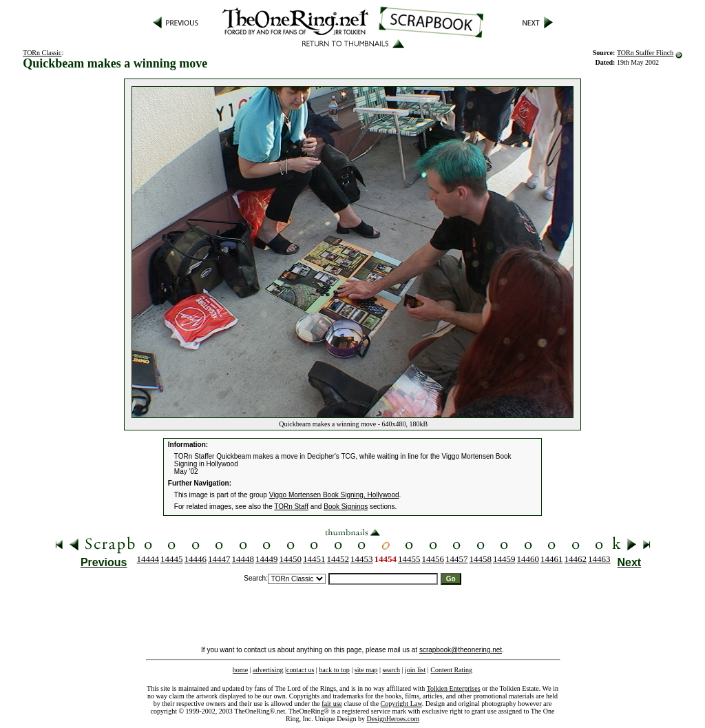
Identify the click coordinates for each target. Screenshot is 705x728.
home (240, 670)
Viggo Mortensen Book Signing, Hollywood (334, 495)
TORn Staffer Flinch (645, 53)
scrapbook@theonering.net (461, 650)
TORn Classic (42, 53)
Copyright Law (401, 704)
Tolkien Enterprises (454, 688)
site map (366, 670)
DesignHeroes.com (393, 719)
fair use (332, 704)
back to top (334, 670)
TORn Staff (291, 507)
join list (415, 670)
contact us (300, 670)
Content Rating (451, 670)
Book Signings (346, 507)
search (391, 670)
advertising (268, 670)
